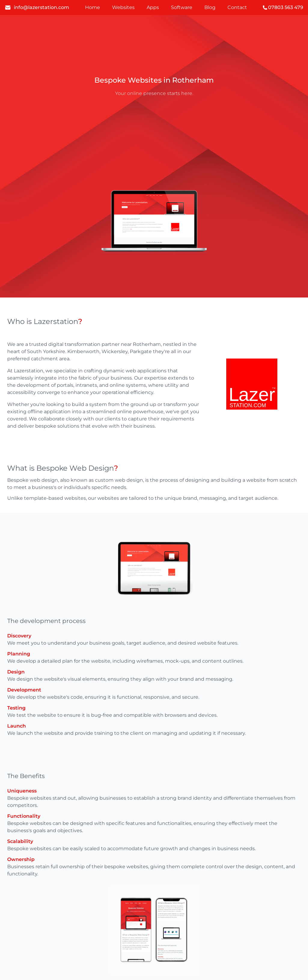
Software (182, 7)
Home (93, 7)
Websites (123, 7)
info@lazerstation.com (37, 8)
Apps (153, 7)
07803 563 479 (283, 7)
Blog (210, 7)
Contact (237, 7)
